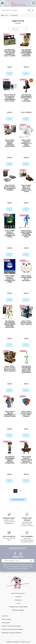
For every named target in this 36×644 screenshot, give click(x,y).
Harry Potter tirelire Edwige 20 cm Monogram (26, 278)
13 (10, 339)
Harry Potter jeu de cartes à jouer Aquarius (26, 323)
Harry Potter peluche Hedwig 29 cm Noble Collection (26, 143)
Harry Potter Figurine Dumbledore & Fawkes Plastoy (10, 414)
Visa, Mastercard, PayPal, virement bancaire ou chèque (27, 520)
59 (29, 112)
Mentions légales (18, 610)
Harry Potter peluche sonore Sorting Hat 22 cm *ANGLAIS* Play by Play (26, 460)
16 (10, 293)
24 (26, 158)
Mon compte (7, 619)
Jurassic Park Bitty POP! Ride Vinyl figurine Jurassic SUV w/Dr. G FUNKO (10, 53)
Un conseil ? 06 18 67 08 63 (9, 536)
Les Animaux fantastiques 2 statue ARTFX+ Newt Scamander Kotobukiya (26, 98)
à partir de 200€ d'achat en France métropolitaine (9, 519)
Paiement (18, 600)
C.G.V (18, 603)
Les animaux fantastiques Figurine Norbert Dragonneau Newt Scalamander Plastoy (10, 460)
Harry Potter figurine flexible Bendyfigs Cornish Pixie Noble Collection (26, 234)
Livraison (18, 597)
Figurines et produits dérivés (12, 633)
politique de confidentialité (11, 567)
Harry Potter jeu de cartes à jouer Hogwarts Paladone (10, 188)
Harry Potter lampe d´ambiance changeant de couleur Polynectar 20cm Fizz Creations (10, 234)
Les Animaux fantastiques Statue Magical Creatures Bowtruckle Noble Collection (26, 53)
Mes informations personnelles (13, 629)
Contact (5, 616)
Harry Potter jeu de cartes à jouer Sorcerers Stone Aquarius (10, 369)
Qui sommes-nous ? (18, 593)
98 (23, 112)
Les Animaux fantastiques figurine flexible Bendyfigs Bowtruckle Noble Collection (10, 324)
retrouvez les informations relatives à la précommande (27, 537)
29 (10, 112)
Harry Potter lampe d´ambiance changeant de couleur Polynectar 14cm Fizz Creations (10, 279)
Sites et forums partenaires (11, 626)
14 (26, 248)
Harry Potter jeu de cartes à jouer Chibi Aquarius (26, 414)
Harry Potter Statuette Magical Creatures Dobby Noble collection (10, 143)
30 (26, 67)
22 (26, 293)
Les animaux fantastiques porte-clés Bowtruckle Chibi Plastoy (26, 369)
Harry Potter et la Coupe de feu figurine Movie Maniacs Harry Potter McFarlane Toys (10, 98)
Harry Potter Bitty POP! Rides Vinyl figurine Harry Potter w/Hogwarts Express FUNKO (26, 188)
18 (10, 429)
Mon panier (6, 623)
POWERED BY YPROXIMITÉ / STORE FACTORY (18, 642)
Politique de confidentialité (18, 607)
